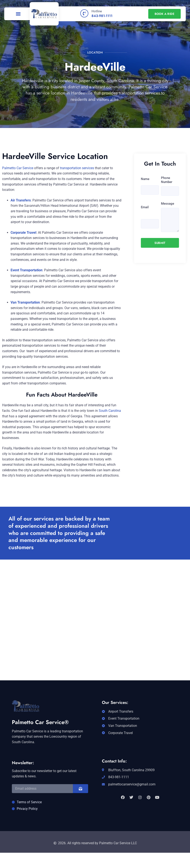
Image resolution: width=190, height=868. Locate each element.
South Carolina (110, 411)
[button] (18, 14)
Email (145, 207)
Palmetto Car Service (18, 168)
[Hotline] (84, 13)
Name (145, 179)
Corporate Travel (23, 233)
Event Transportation (26, 270)
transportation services (77, 168)
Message (168, 204)
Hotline (97, 11)
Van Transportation (25, 302)
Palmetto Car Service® (40, 722)
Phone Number (167, 180)
